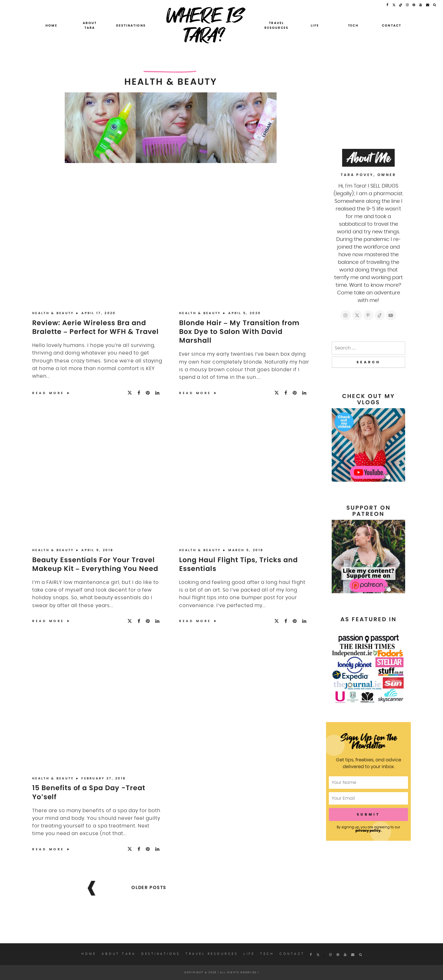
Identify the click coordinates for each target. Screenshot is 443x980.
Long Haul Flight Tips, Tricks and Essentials (238, 564)
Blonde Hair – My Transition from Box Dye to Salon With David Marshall (239, 332)
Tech (353, 25)
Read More (48, 393)
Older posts (149, 887)
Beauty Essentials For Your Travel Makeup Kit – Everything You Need (95, 564)
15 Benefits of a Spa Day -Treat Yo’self (89, 792)
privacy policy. (368, 830)
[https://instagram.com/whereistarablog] (346, 315)
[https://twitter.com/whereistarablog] (357, 315)
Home (51, 25)
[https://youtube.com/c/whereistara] (391, 315)
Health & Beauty (54, 313)
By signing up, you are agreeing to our (368, 829)
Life (315, 25)
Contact (392, 25)
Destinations (131, 25)
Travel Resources (276, 25)
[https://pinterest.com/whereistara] (368, 315)
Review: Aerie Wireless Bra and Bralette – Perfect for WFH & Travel (95, 327)
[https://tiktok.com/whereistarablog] (380, 315)
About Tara (90, 25)
